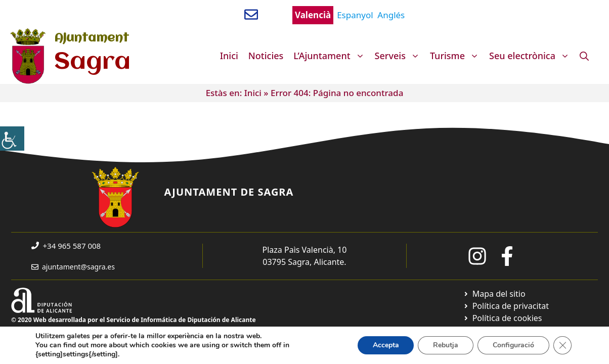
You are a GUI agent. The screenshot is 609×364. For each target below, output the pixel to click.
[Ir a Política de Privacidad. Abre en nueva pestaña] (506, 306)
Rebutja (446, 345)
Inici (229, 56)
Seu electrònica (532, 56)
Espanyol (355, 15)
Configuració (513, 345)
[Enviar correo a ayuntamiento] (251, 14)
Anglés (391, 15)
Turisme (457, 56)
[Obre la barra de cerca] (584, 56)
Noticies (266, 56)
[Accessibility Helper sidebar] (12, 139)
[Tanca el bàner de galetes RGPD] (562, 345)
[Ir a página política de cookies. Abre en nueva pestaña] (503, 318)
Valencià (313, 15)
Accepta (385, 345)
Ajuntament (92, 38)
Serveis (400, 56)
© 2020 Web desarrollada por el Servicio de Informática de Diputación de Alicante (134, 320)
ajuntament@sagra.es (78, 267)
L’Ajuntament (331, 56)
